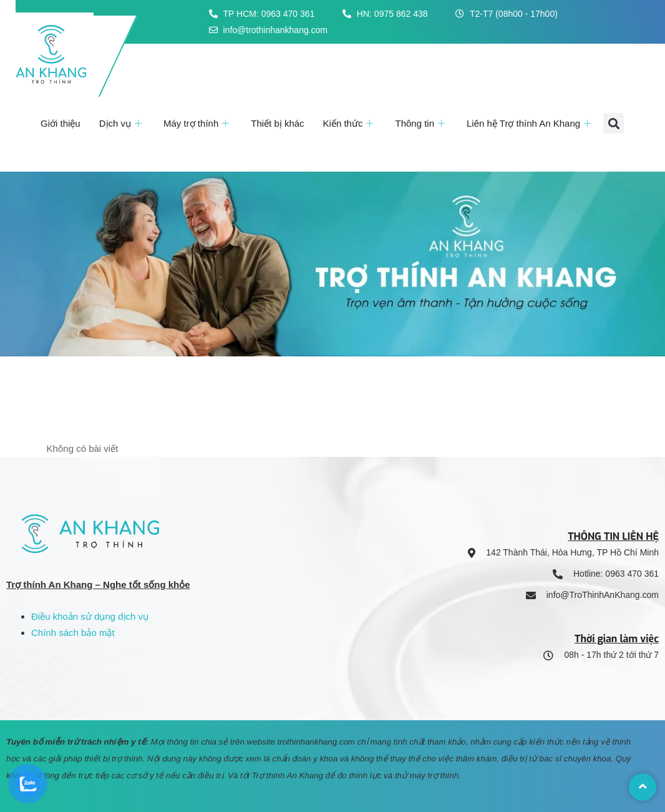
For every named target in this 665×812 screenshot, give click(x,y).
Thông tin (421, 123)
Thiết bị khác (277, 123)
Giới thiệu (61, 123)
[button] (614, 123)
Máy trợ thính (198, 123)
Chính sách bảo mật (73, 633)
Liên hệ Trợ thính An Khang (530, 123)
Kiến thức (350, 123)
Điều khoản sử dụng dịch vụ (90, 616)
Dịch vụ (122, 123)
